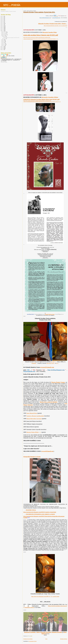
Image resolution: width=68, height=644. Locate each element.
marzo (4, 44)
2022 (3, 19)
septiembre (5, 35)
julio (4, 40)
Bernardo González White (50, 32)
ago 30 (5, 37)
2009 (3, 47)
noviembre (5, 33)
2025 (3, 16)
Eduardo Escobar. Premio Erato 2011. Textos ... (53, 24)
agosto (4, 36)
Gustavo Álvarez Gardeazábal (35, 416)
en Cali (53, 362)
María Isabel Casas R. (51, 363)
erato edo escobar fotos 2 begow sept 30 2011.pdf (41, 35)
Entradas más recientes (28, 639)
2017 (3, 25)
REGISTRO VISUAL (31, 510)
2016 (3, 26)
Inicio (46, 639)
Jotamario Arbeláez (30, 632)
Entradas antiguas (64, 639)
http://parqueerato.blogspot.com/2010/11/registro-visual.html (40, 512)
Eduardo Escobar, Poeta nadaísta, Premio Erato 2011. (39, 12)
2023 (3, 18)
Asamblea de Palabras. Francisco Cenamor (8, 11)
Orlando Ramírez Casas (50, 314)
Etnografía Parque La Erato (32, 457)
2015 (3, 27)
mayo (4, 42)
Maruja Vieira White (33, 432)
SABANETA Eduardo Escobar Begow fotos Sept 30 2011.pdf (41, 99)
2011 (3, 31)
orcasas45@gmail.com (47, 367)
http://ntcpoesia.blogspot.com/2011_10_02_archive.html (55, 26)
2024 (3, 17)
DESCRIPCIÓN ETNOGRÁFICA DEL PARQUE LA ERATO (40, 514)
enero (4, 45)
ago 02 (5, 39)
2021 (3, 20)
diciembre (5, 32)
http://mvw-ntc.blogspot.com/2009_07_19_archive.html (45, 596)
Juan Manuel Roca (32, 413)
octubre (4, 34)
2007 (3, 50)
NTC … (58, 363)
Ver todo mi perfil (4, 62)
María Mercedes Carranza (34, 419)
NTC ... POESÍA (12, 5)
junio (4, 41)
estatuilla (34, 363)
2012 (3, 30)
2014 (3, 28)
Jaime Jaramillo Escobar (44, 632)
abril (4, 43)
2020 (3, 21)
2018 (3, 24)
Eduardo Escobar (57, 632)
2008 (3, 49)
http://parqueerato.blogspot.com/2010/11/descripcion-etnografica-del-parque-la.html (44, 517)
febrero (4, 44)
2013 (3, 29)
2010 (3, 46)
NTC (9, 55)
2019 (3, 23)
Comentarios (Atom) (33, 641)
